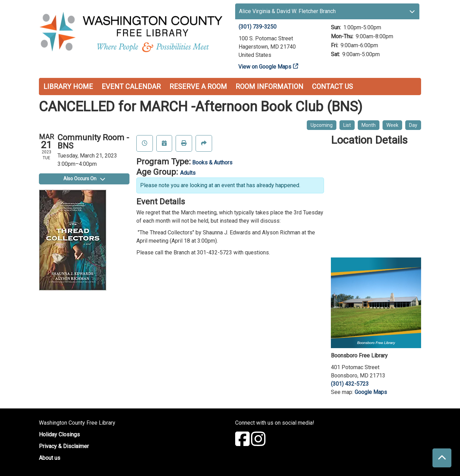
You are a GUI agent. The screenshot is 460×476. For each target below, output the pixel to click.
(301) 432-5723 (350, 384)
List (347, 125)
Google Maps (371, 392)
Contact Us (332, 87)
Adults (188, 173)
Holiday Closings (59, 434)
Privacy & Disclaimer (64, 446)
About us (50, 458)
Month (369, 125)
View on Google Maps (265, 67)
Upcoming (322, 125)
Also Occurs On (84, 179)
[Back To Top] (442, 458)
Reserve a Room (198, 87)
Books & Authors (212, 163)
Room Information (269, 87)
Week (392, 125)
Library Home (68, 87)
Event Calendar (131, 87)
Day (413, 125)
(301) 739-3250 (258, 27)
